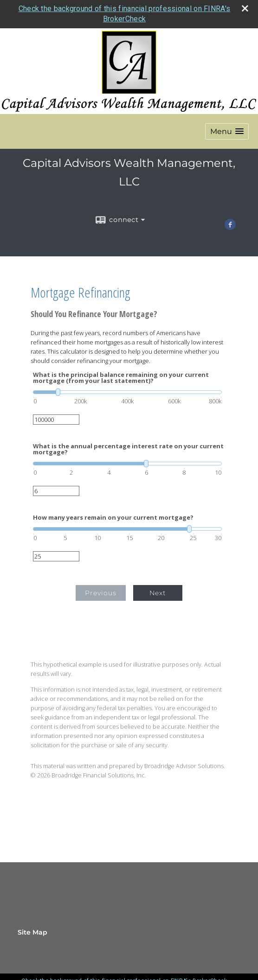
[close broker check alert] (245, 8)
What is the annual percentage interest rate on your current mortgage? (128, 449)
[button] (227, 131)
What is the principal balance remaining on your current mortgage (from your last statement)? (121, 378)
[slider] (127, 392)
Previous (101, 593)
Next (158, 593)
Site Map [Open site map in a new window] (32, 932)
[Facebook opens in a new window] (230, 227)
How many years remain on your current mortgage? (113, 518)
